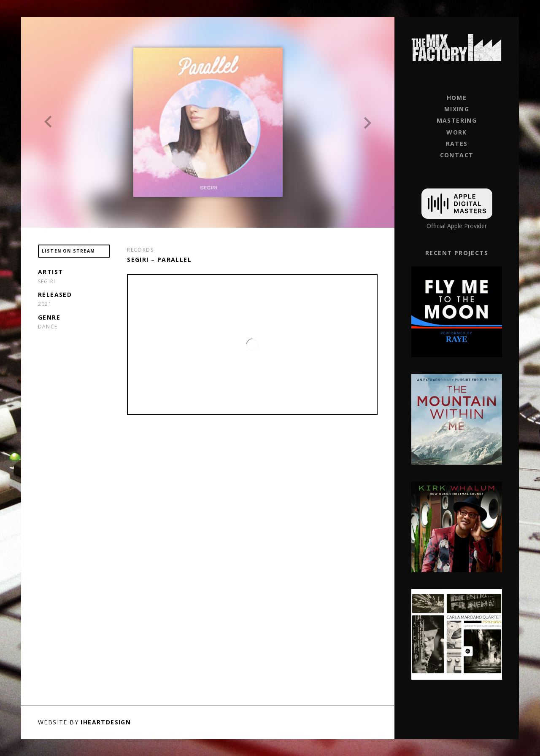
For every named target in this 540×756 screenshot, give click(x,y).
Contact (457, 155)
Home (457, 98)
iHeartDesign (106, 722)
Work (457, 132)
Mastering (457, 120)
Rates (457, 144)
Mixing (457, 109)
